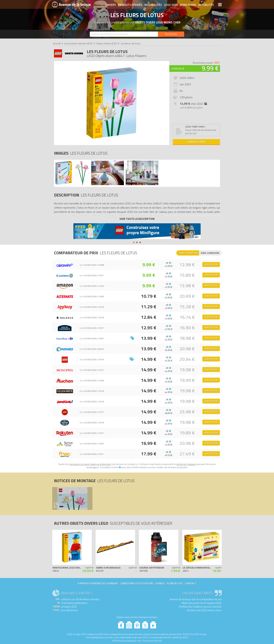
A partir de (178, 69)
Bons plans (188, 5)
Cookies (160, 583)
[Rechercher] (171, 34)
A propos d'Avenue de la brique (98, 583)
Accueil (57, 43)
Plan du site (175, 583)
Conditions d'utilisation (136, 583)
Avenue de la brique (71, 4)
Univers (110, 5)
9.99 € (210, 68)
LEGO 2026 (171, 5)
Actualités (206, 5)
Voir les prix (197, 142)
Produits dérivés (130, 5)
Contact (191, 583)
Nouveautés (153, 5)
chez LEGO (194, 104)
